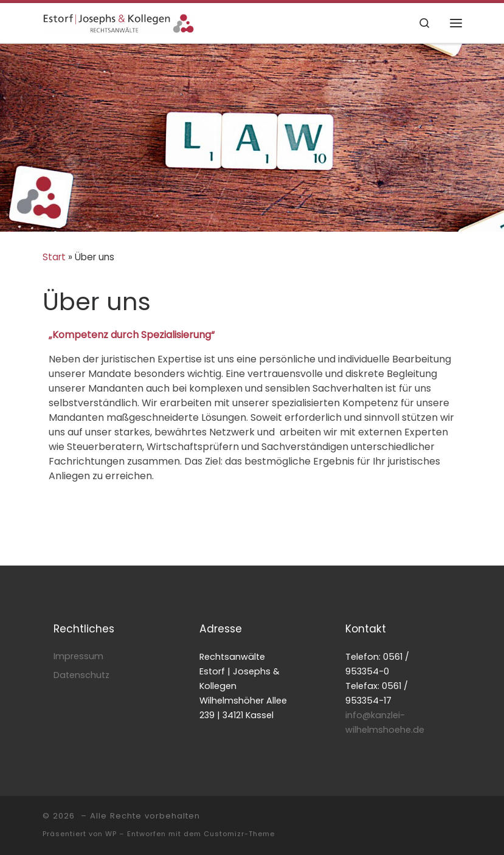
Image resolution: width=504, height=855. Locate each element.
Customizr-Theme (239, 834)
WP (111, 834)
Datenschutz (81, 675)
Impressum (78, 656)
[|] (119, 22)
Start (54, 257)
